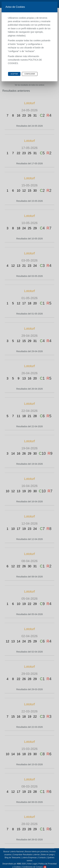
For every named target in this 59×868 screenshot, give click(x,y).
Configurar (30, 74)
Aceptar (14, 74)
